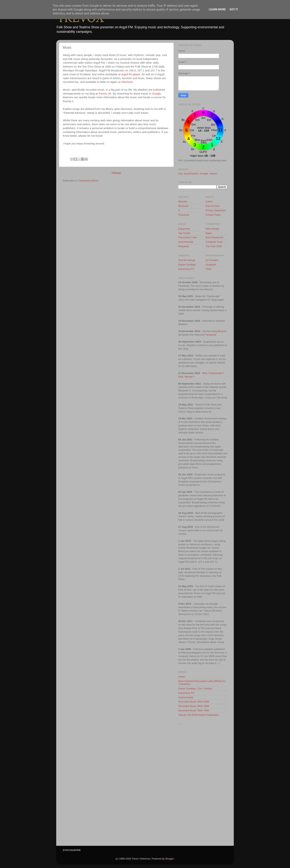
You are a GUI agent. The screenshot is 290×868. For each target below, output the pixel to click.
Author (209, 202)
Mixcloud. (128, 82)
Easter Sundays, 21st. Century (195, 688)
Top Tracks (184, 233)
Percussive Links (188, 237)
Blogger (170, 859)
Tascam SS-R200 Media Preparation (199, 715)
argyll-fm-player (131, 74)
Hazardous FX (186, 269)
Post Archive (213, 206)
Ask (180, 174)
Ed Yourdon (212, 260)
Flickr (209, 269)
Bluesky (183, 202)
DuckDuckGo (191, 174)
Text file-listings (187, 260)
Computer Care (214, 242)
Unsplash (211, 265)
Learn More (217, 9)
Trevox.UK (105, 94)
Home (116, 173)
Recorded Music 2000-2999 (194, 706)
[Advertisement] (203, 787)
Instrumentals (186, 242)
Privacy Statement (216, 210)
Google (156, 94)
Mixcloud (183, 206)
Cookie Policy (213, 215)
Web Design (212, 229)
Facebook (184, 215)
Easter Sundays (187, 265)
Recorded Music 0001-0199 (194, 702)
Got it (234, 9)
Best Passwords (215, 237)
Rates (209, 233)
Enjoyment (184, 229)
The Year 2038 (214, 246)
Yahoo (213, 174)
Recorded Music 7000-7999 (194, 711)
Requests (184, 246)
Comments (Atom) (88, 181)
